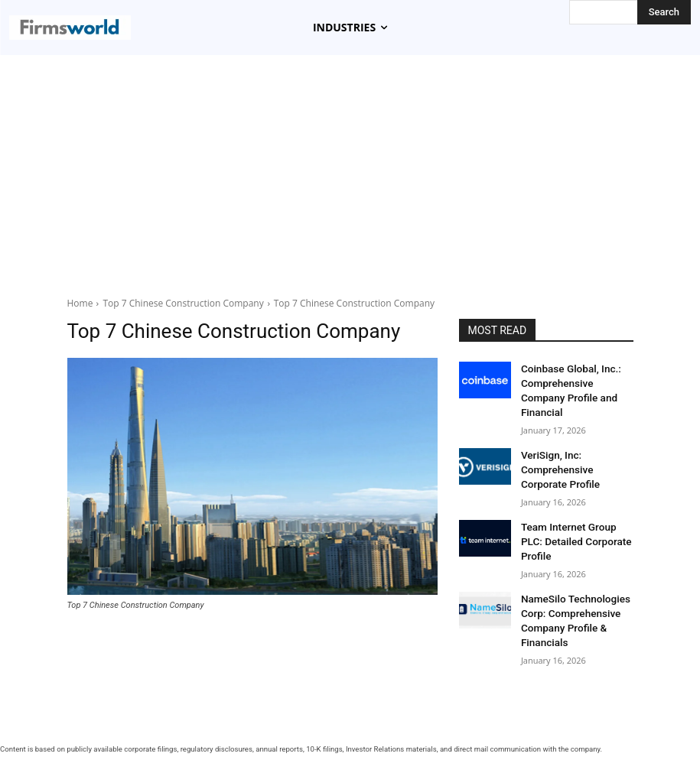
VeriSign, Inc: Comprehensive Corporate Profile (575, 447)
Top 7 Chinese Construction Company (183, 303)
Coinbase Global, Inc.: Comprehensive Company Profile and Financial (574, 381)
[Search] (664, 12)
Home (80, 303)
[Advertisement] (350, 170)
